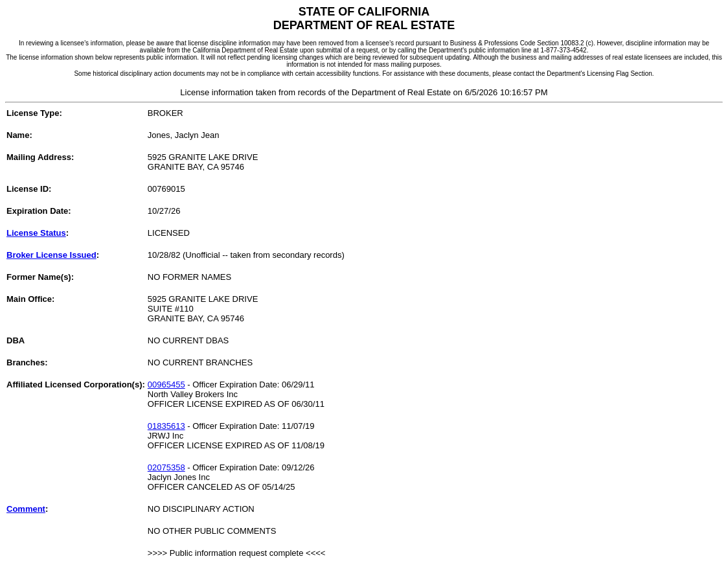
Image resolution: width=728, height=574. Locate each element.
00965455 (166, 385)
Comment (26, 509)
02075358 (166, 467)
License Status (36, 233)
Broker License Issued (51, 255)
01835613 (166, 426)
